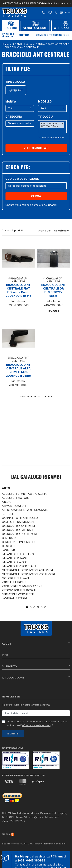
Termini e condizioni (55, 844)
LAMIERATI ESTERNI (14, 598)
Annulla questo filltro (52, 138)
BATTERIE (8, 514)
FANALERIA (9, 550)
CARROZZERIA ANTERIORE (19, 526)
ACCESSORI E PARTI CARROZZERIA (24, 494)
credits (8, 834)
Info (36, 655)
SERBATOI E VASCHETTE (18, 594)
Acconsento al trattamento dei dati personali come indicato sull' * (37, 723)
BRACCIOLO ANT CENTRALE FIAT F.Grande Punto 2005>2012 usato (19, 290)
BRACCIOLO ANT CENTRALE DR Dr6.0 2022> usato (54, 290)
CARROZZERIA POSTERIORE (20, 534)
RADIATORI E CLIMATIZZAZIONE (22, 586)
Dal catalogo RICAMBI (36, 477)
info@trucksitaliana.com (44, 817)
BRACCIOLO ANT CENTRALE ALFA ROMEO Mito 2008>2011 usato (18, 370)
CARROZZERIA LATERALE (18, 530)
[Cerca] (36, 186)
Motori (24, 35)
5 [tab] (42, 607)
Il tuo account (36, 677)
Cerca (36, 196)
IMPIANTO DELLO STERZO (19, 554)
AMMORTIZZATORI (14, 506)
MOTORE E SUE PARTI (16, 578)
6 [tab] (45, 607)
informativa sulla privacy (36, 725)
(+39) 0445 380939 (32, 860)
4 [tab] (38, 607)
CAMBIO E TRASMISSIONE (18, 522)
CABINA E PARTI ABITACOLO (20, 518)
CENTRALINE (10, 538)
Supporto (36, 666)
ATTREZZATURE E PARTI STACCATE (25, 510)
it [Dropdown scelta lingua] (68, 12)
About (36, 644)
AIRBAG (7, 502)
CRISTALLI (8, 546)
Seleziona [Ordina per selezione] (62, 231)
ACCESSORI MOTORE (16, 498)
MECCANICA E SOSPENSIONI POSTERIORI (28, 574)
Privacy (38, 844)
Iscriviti (13, 733)
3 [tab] (34, 607)
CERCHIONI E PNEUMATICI (19, 542)
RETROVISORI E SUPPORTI (19, 590)
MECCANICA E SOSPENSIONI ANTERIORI (27, 570)
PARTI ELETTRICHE (14, 582)
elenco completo (33, 205)
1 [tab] (27, 607)
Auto (21, 90)
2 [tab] (31, 607)
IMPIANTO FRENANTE (16, 558)
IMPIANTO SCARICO (15, 562)
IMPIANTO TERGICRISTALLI (19, 566)
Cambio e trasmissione (52, 35)
